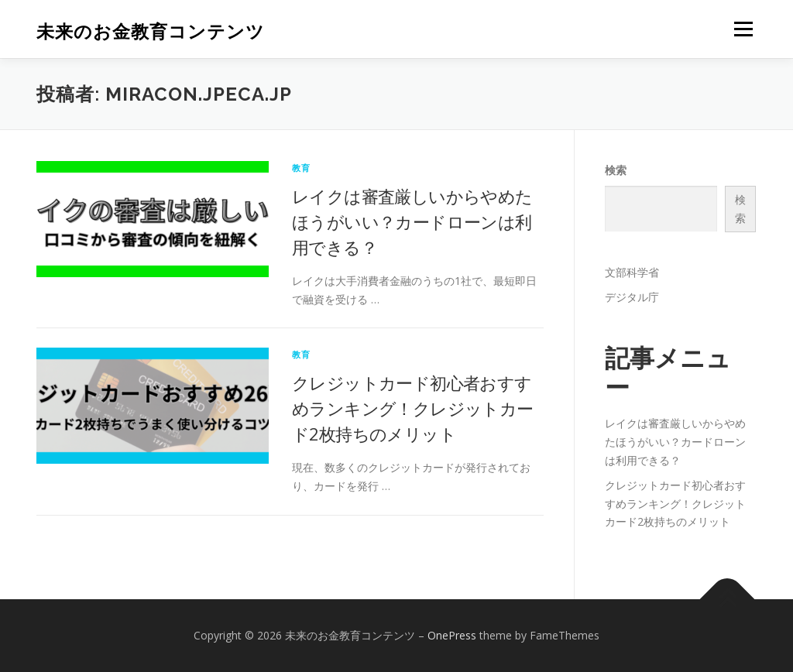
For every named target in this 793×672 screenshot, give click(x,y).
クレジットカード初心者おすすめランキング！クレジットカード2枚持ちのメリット (413, 408)
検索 (616, 170)
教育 (301, 168)
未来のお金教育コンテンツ (151, 31)
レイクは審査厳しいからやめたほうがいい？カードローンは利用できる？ (412, 221)
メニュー (743, 29)
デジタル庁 (632, 297)
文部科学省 (632, 272)
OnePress (452, 635)
